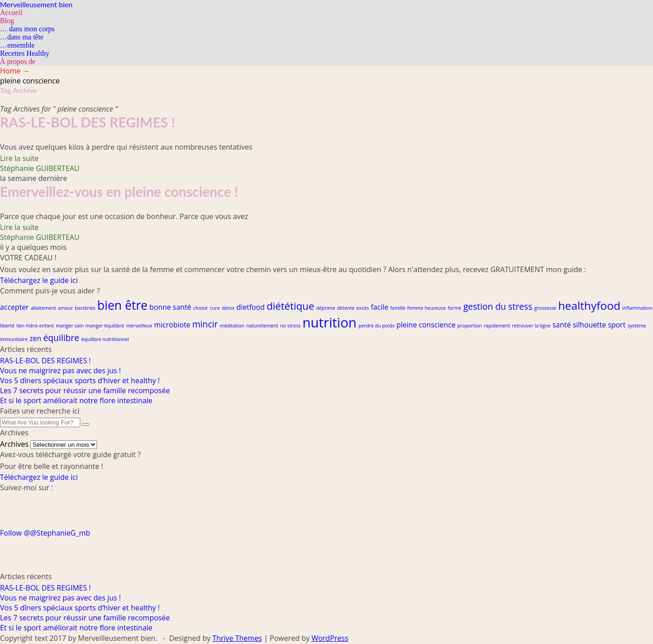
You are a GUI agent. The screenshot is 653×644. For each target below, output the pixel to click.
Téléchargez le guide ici (39, 280)
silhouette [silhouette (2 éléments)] (590, 325)
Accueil (11, 12)
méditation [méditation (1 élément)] (232, 326)
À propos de (18, 61)
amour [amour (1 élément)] (66, 308)
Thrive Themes (237, 638)
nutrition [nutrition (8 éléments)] (329, 322)
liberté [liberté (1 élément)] (7, 326)
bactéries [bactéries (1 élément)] (85, 308)
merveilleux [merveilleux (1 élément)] (139, 326)
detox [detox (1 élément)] (228, 308)
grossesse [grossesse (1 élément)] (545, 308)
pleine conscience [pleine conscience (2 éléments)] (426, 325)
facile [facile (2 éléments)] (380, 307)
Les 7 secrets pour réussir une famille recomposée (85, 390)
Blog (7, 21)
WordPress (330, 638)
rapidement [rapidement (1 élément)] (497, 326)
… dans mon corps (27, 29)
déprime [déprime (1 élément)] (326, 308)
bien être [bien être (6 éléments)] (123, 305)
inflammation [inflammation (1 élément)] (637, 308)
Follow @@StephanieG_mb (45, 533)
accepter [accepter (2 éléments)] (15, 307)
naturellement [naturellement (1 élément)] (262, 326)
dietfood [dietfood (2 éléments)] (250, 307)
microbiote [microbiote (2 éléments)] (172, 325)
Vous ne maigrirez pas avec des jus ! (60, 371)
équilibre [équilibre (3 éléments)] (61, 338)
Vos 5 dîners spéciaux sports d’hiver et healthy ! (80, 381)
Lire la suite (19, 158)
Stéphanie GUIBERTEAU (40, 168)
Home (15, 71)
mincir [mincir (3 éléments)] (205, 324)
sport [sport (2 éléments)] (617, 325)
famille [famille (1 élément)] (397, 308)
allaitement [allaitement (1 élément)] (44, 308)
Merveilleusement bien (36, 4)
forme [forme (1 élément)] (454, 308)
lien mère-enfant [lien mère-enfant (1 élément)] (35, 326)
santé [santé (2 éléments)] (562, 325)
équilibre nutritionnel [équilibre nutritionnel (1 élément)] (105, 339)
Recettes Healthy (25, 53)
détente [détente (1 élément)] (346, 308)
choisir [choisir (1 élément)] (201, 308)
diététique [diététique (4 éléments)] (290, 306)
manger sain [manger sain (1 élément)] (70, 326)
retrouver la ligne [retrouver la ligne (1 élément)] (531, 326)
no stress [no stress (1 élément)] (290, 326)
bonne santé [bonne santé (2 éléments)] (171, 307)
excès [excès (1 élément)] (363, 308)
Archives (14, 444)
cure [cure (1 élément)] (215, 308)
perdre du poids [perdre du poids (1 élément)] (376, 326)
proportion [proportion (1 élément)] (470, 326)
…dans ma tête (22, 37)
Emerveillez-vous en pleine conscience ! (119, 191)
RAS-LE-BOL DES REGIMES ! (88, 122)
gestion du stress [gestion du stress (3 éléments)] (498, 306)
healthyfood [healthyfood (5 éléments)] (589, 305)
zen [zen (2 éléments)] (35, 338)
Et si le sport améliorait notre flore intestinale (76, 400)
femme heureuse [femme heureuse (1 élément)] (426, 308)
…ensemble (17, 45)
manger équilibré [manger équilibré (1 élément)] (105, 326)
